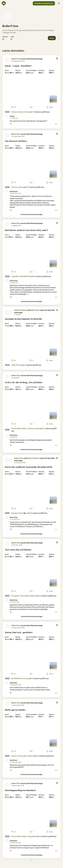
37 (33, 112)
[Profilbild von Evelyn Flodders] (7, 312)
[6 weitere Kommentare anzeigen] (31, 449)
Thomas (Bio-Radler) (19, 428)
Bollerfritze (10, 26)
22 (40, 596)
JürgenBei (15, 276)
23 (25, 365)
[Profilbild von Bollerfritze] (7, 17)
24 (32, 678)
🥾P (25, 513)
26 (38, 756)
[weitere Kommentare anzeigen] (31, 301)
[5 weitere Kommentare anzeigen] (32, 214)
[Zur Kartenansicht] (53, 99)
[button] (44, 3)
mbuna (14, 112)
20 (40, 836)
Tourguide (15, 596)
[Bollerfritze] (14, 191)
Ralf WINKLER (25, 276)
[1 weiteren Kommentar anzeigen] (32, 616)
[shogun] (12, 116)
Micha (18, 365)
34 (35, 276)
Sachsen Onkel (23, 112)
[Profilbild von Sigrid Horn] (7, 683)
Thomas (14, 187)
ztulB (13, 365)
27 (28, 187)
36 (31, 513)
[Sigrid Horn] (13, 683)
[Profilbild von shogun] (7, 116)
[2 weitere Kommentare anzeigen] (31, 534)
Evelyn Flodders (20, 310)
